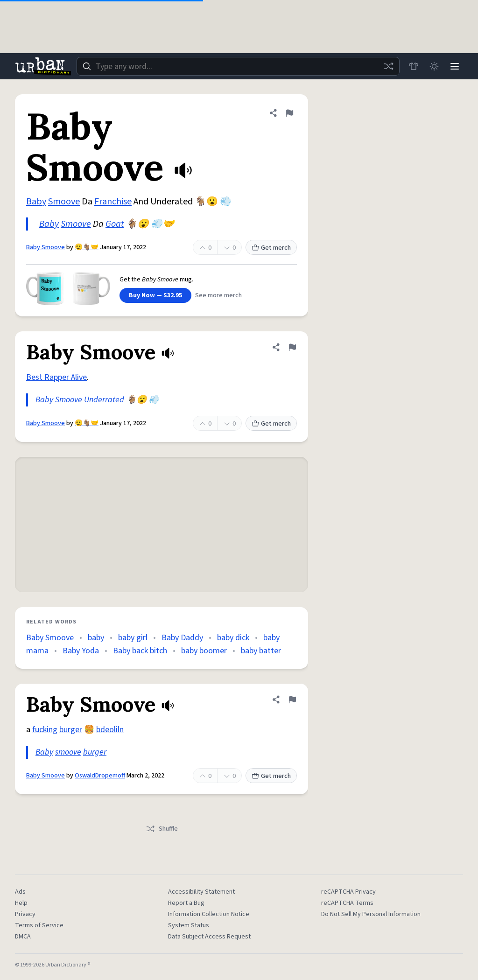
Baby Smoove (46, 247)
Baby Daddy (182, 638)
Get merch (271, 248)
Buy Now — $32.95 (155, 295)
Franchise (113, 202)
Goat (115, 224)
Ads (20, 892)
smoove (68, 752)
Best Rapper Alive (56, 377)
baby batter (261, 651)
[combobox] (238, 66)
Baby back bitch (140, 651)
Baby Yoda (81, 651)
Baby (36, 202)
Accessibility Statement (201, 892)
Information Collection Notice (209, 914)
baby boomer (204, 651)
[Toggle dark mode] (434, 66)
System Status (189, 925)
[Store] (414, 66)
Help (21, 903)
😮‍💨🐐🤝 (87, 247)
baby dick (233, 638)
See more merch (218, 295)
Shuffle (162, 829)
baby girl (133, 638)
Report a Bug (186, 903)
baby (96, 638)
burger (71, 730)
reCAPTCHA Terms (347, 903)
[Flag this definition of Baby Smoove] (289, 113)
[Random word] (388, 66)
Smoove (64, 202)
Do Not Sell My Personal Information (371, 914)
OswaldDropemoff (100, 776)
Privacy (25, 914)
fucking (45, 730)
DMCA (23, 937)
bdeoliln (110, 730)
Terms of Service (39, 925)
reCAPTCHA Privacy (348, 892)
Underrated (104, 400)
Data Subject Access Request (209, 937)
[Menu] (455, 66)
